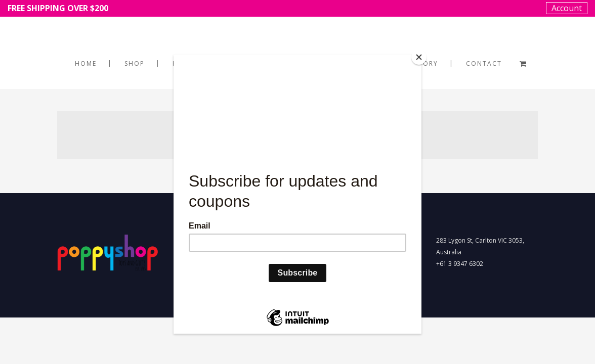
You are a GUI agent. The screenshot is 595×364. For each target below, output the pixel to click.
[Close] (419, 57)
